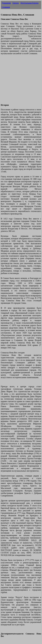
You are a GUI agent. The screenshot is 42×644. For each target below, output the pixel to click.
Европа (16, 3)
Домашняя (6, 3)
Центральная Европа (29, 3)
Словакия (6, 7)
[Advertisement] (21, 80)
